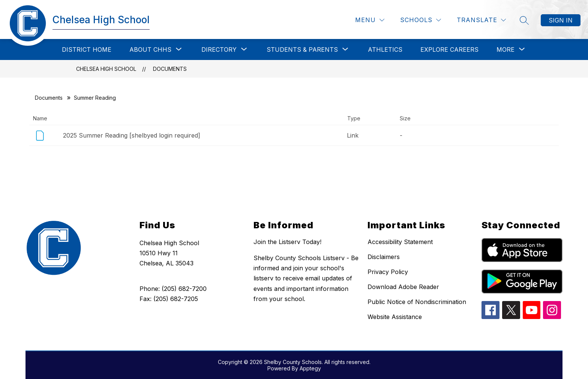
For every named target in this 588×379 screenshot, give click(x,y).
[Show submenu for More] (505, 49)
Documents (170, 69)
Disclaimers (384, 257)
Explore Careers (449, 49)
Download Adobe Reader (403, 287)
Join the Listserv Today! (287, 242)
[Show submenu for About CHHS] (150, 49)
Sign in (561, 20)
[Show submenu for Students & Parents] (302, 49)
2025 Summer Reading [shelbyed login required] (132, 135)
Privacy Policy (388, 272)
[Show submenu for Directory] (219, 49)
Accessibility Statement (400, 242)
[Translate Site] (481, 20)
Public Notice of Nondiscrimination (417, 302)
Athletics (385, 49)
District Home (87, 49)
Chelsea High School (106, 69)
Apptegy (310, 368)
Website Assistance (395, 317)
